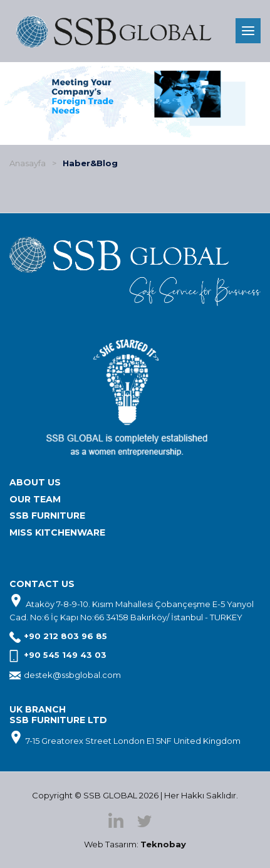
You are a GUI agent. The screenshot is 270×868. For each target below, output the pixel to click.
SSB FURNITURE (47, 516)
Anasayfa (28, 163)
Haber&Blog (90, 163)
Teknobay (163, 844)
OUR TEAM (35, 499)
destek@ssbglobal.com (72, 675)
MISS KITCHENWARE (57, 532)
